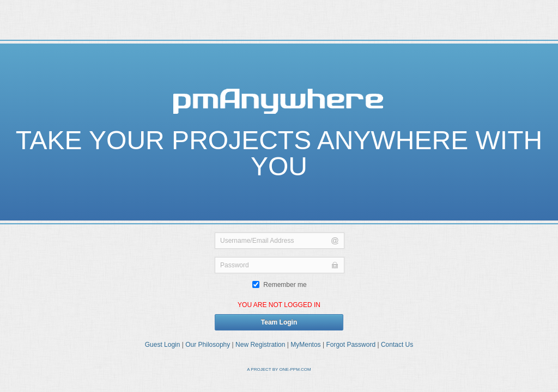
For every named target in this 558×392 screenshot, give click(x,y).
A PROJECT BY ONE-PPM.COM (279, 369)
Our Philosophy (208, 345)
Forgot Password (351, 345)
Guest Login (163, 345)
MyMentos (305, 345)
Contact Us (397, 345)
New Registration (260, 345)
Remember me (279, 285)
